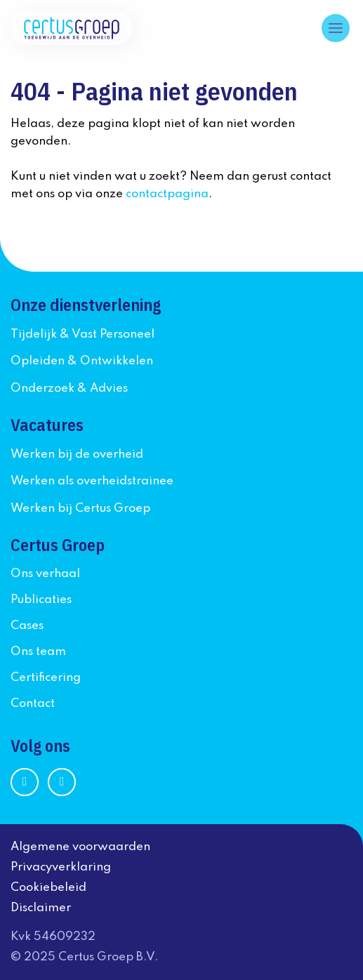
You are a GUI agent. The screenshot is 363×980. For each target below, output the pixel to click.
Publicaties (41, 600)
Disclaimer (41, 908)
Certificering (46, 678)
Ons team (38, 652)
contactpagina (167, 194)
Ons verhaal (45, 574)
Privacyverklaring (61, 867)
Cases (27, 626)
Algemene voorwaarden (80, 847)
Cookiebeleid (48, 888)
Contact (33, 704)
